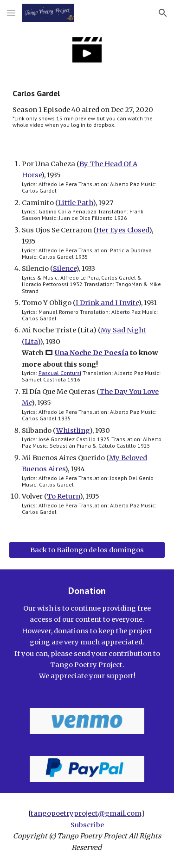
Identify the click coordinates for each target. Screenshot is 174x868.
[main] (87, 109)
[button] (11, 13)
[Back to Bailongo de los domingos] (87, 550)
